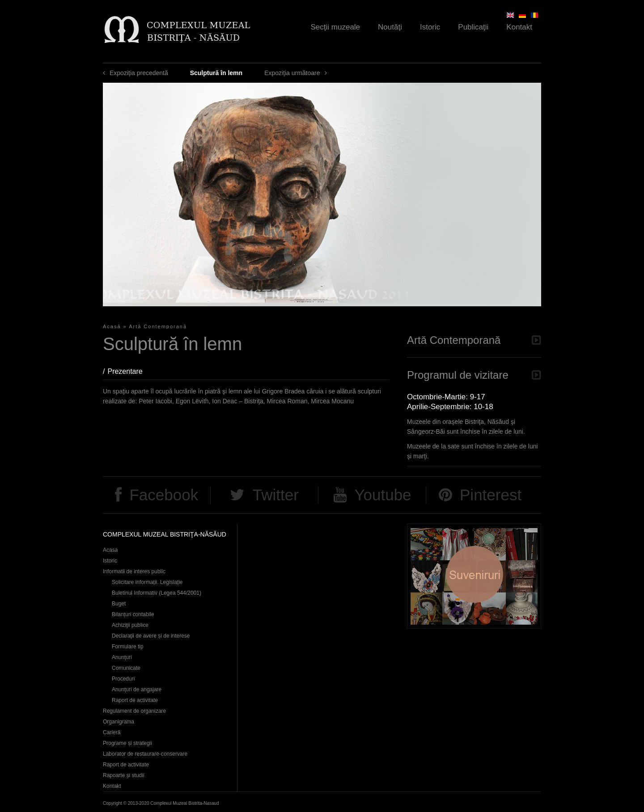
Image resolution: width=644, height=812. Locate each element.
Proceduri (123, 679)
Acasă (112, 326)
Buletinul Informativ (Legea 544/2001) (157, 593)
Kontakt (519, 27)
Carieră (112, 732)
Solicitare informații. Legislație (147, 582)
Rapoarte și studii (124, 775)
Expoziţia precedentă (139, 73)
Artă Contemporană (158, 326)
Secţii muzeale (336, 27)
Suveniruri (474, 576)
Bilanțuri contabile (133, 614)
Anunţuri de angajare (137, 689)
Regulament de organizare (134, 711)
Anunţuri (122, 657)
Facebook (164, 495)
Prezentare (129, 371)
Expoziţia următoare (292, 73)
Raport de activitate (135, 700)
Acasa (110, 550)
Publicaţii (473, 27)
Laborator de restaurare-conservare (145, 754)
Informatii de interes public (134, 571)
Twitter (276, 495)
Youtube (383, 495)
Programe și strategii (127, 743)
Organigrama (119, 722)
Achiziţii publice (130, 625)
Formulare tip (128, 647)
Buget (119, 604)
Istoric (430, 27)
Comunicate (126, 668)
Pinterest (491, 495)
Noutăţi (390, 27)
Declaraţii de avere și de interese (151, 636)
